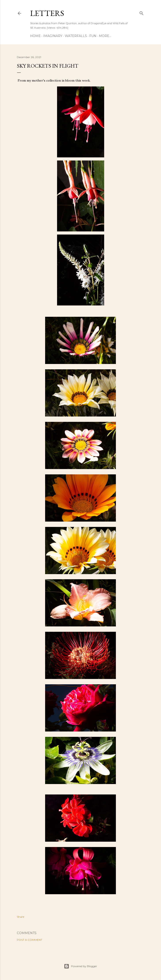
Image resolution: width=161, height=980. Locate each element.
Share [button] (20, 917)
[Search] (142, 12)
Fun (93, 36)
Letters (47, 13)
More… (105, 36)
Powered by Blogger (80, 966)
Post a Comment (30, 940)
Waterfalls (76, 36)
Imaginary (53, 36)
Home (35, 36)
